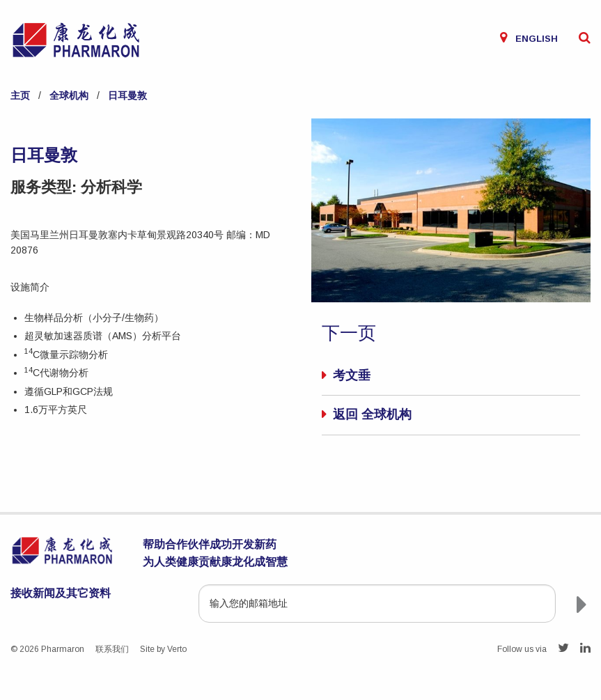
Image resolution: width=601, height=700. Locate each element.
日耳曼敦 (127, 95)
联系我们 (112, 649)
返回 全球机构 (372, 414)
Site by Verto (163, 649)
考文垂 (352, 375)
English (537, 39)
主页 (20, 95)
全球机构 (69, 95)
